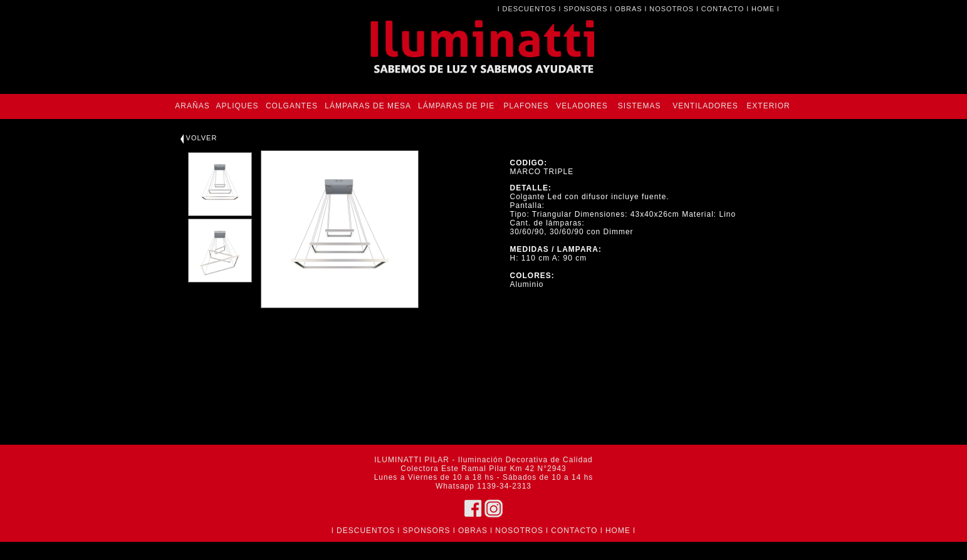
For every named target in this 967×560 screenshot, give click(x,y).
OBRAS (629, 9)
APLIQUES (237, 106)
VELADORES (582, 106)
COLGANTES (292, 106)
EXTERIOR (768, 106)
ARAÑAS (192, 106)
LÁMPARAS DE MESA (368, 106)
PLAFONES (526, 106)
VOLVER (199, 138)
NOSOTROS (672, 9)
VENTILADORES (705, 106)
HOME (763, 9)
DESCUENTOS (529, 9)
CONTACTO (723, 9)
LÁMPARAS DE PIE (456, 106)
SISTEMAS (640, 106)
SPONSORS (585, 9)
